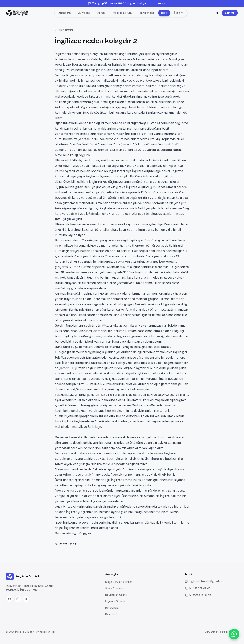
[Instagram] (18, 599)
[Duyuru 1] (160, 3)
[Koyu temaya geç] (217, 13)
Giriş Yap (230, 13)
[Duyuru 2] (163, 3)
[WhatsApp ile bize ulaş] (234, 634)
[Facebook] (10, 599)
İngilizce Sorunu (115, 601)
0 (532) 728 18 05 (198, 595)
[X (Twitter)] (26, 599)
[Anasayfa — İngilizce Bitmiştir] (17, 13)
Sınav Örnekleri (114, 588)
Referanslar (112, 608)
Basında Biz (112, 614)
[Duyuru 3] (165, 3)
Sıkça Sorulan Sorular (119, 582)
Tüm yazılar (64, 30)
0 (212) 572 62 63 (198, 588)
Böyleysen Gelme (116, 595)
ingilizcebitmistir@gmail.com (205, 581)
